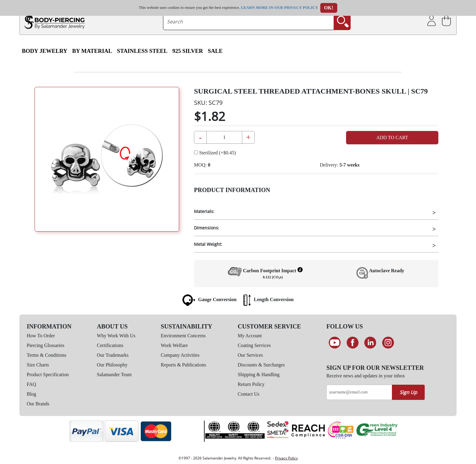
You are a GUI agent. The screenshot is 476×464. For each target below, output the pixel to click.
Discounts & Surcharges (261, 365)
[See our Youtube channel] (335, 343)
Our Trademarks (113, 355)
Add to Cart (392, 137)
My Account (250, 336)
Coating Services (254, 345)
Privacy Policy (286, 458)
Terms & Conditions (46, 355)
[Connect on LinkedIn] (370, 343)
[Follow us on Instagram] (388, 343)
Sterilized (215, 153)
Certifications (110, 345)
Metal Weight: (208, 244)
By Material (92, 51)
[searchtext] (249, 22)
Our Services (250, 355)
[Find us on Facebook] (353, 343)
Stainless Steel (142, 51)
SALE (215, 51)
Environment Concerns (183, 336)
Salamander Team (114, 375)
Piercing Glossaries (46, 345)
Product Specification (48, 375)
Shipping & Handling (259, 375)
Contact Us (249, 394)
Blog (31, 394)
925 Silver (188, 51)
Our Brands (38, 404)
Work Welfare (174, 345)
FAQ (31, 384)
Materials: (204, 211)
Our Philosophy (112, 365)
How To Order (41, 336)
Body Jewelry (45, 51)
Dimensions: (207, 228)
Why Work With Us (116, 336)
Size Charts (38, 365)
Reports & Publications (184, 365)
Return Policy (251, 384)
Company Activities (180, 355)
